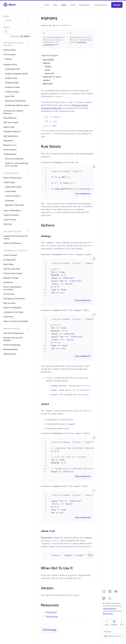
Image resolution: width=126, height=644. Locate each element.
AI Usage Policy (10, 260)
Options (47, 63)
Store (73, 5)
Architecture (8, 282)
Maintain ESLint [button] (16, 329)
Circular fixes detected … (15, 159)
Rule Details (48, 60)
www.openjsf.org (110, 608)
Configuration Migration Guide (17, 105)
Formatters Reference (12, 131)
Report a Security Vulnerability (16, 321)
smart (48, 70)
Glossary (8, 59)
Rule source (51, 612)
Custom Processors (13, 196)
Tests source (52, 616)
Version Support (10, 150)
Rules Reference (10, 118)
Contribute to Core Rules (13, 312)
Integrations (8, 141)
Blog (55, 5)
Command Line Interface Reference (13, 112)
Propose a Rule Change (13, 273)
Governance (8, 317)
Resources (48, 84)
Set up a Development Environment (12, 288)
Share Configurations (12, 210)
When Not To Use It (52, 77)
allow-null (49, 73)
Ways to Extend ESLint (12, 178)
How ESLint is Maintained (14, 333)
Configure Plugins (12, 83)
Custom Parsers (10, 220)
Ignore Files (10, 96)
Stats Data (8, 224)
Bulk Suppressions (11, 136)
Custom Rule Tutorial (13, 187)
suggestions (82, 42)
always (48, 66)
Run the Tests (9, 294)
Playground (85, 5)
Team (47, 5)
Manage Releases (11, 349)
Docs (64, 5)
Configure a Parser (12, 87)
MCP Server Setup (11, 122)
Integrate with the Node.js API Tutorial (16, 237)
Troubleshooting (10, 154)
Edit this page (50, 630)
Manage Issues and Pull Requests (13, 339)
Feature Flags (9, 127)
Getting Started (10, 50)
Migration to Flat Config (14, 205)
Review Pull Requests (12, 345)
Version (46, 80)
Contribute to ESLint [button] (16, 251)
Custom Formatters (11, 215)
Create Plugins (9, 182)
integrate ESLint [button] (16, 232)
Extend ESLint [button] (16, 173)
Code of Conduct (10, 255)
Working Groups (10, 354)
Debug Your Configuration (15, 101)
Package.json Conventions (14, 298)
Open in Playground (83, 194)
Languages (9, 200)
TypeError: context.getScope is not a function (17, 164)
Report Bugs (8, 264)
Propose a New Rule (12, 269)
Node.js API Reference (12, 243)
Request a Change (11, 278)
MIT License (108, 614)
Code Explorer (101, 5)
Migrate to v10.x (10, 145)
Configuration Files (12, 69)
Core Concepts (9, 54)
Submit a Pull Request (12, 308)
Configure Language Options (17, 74)
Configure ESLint (10, 64)
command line (48, 45)
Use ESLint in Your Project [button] (16, 44)
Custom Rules (10, 191)
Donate (117, 5)
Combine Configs (12, 92)
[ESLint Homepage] (10, 5)
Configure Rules (11, 78)
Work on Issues (9, 303)
